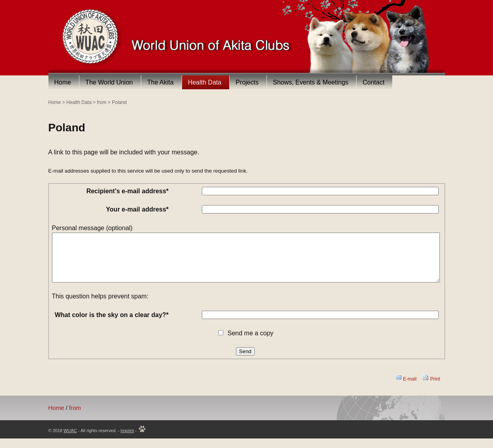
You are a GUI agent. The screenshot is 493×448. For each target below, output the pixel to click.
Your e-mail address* (137, 209)
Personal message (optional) (92, 228)
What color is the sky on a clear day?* (112, 324)
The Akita (160, 82)
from (102, 102)
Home (63, 82)
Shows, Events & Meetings (311, 82)
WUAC (70, 440)
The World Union (109, 82)
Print (435, 388)
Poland (119, 102)
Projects (247, 82)
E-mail (410, 388)
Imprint (127, 440)
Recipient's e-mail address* (128, 191)
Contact (373, 82)
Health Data (205, 82)
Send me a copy (251, 343)
